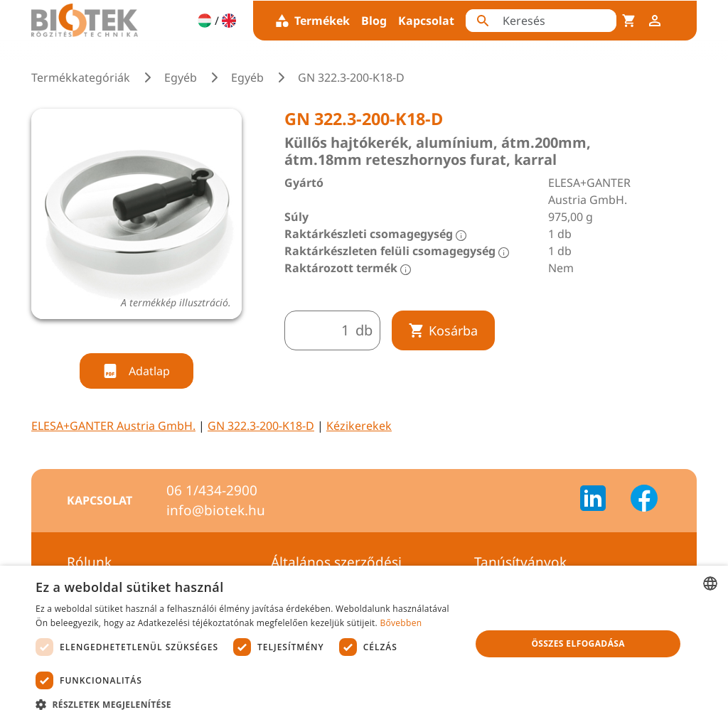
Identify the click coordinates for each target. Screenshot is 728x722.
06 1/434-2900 (212, 490)
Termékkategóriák (81, 77)
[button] (247, 704)
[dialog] (364, 644)
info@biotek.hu (216, 510)
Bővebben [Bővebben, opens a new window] (401, 623)
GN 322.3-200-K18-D (261, 426)
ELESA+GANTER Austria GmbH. (113, 426)
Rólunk (89, 562)
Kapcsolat (426, 21)
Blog (374, 21)
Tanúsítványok (520, 562)
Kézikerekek (359, 426)
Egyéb (181, 77)
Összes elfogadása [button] (578, 643)
